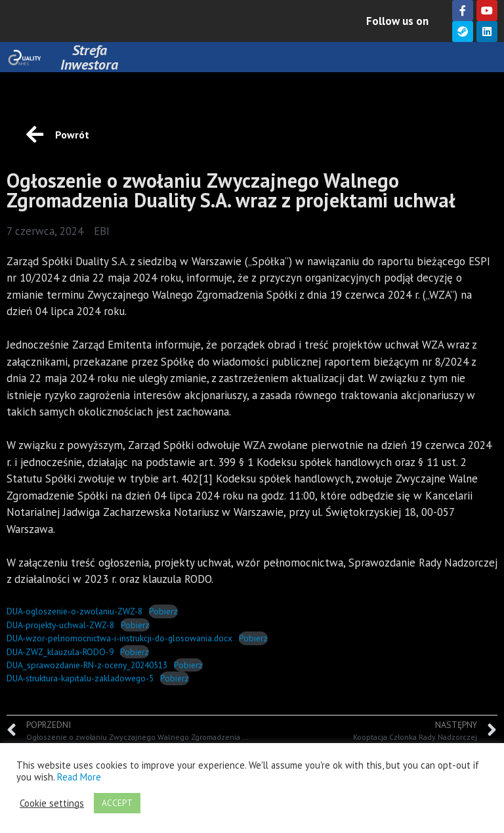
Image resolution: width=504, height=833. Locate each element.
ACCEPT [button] (117, 803)
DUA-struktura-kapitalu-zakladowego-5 (80, 678)
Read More (79, 777)
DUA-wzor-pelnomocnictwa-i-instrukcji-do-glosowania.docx (119, 638)
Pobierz (163, 611)
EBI (102, 231)
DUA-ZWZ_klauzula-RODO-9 (60, 652)
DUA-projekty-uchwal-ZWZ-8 (60, 625)
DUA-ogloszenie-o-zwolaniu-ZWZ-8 (74, 611)
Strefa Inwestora (89, 57)
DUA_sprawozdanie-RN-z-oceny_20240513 (87, 665)
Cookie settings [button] (52, 803)
